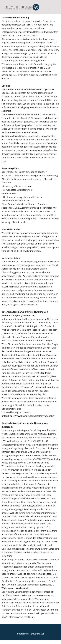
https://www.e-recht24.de (22, 617)
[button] (50, 7)
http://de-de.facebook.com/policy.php (27, 394)
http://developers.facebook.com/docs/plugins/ (30, 340)
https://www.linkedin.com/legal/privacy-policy (31, 416)
